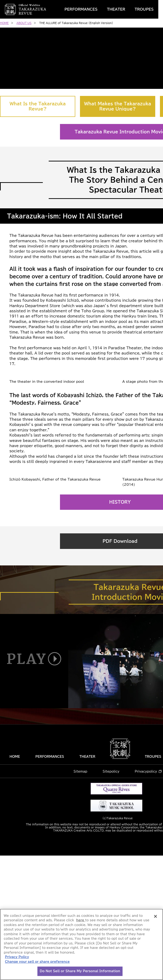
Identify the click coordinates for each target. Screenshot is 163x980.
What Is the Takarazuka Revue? (38, 106)
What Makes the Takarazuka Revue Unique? (118, 106)
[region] (81, 944)
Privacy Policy (17, 957)
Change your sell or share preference (37, 962)
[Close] (155, 916)
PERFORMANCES (81, 9)
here (81, 920)
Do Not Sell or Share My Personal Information (80, 971)
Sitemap (80, 896)
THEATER (116, 9)
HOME (15, 881)
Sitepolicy (111, 896)
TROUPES (144, 9)
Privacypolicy (146, 896)
